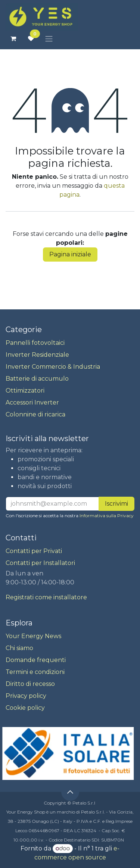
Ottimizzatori (25, 391)
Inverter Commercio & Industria (53, 367)
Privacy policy (26, 696)
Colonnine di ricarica (35, 414)
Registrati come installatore (46, 597)
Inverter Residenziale (37, 355)
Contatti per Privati (34, 551)
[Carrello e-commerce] (13, 38)
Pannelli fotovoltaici (35, 343)
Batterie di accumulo (37, 379)
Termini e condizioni (35, 672)
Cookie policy (25, 708)
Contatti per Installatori (40, 563)
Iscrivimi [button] (116, 504)
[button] (70, 792)
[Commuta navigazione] (49, 39)
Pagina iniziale (70, 254)
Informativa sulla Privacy (107, 516)
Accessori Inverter (32, 402)
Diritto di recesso (30, 684)
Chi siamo (19, 648)
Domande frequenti (36, 660)
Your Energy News (33, 636)
